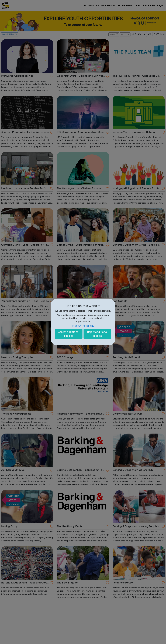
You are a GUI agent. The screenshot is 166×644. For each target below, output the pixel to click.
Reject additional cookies (97, 334)
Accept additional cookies (69, 334)
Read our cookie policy (83, 326)
